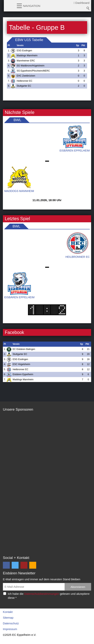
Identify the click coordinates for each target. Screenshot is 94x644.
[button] (19, 6)
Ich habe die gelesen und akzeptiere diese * (49, 596)
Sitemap (8, 618)
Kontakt (8, 612)
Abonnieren (78, 587)
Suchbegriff (88, 8)
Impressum (10, 629)
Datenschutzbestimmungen (42, 594)
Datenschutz (11, 623)
